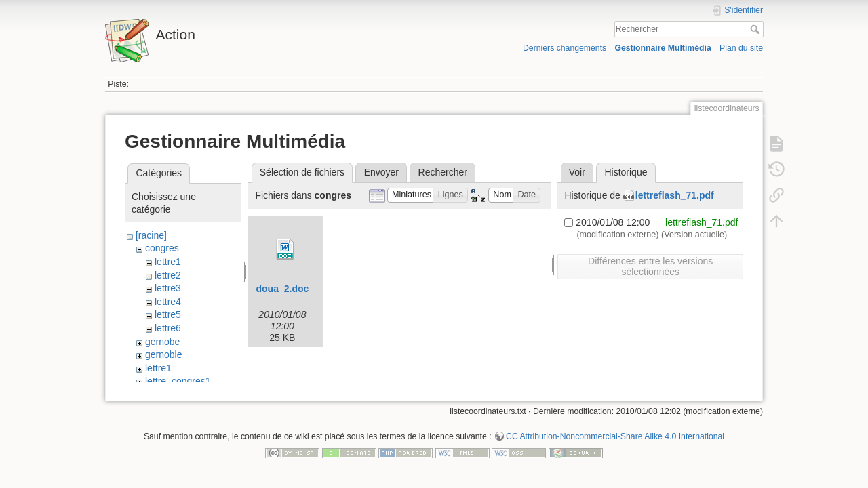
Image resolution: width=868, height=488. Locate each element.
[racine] (151, 235)
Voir (577, 172)
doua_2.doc (282, 289)
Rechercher (756, 29)
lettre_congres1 (178, 381)
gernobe (162, 342)
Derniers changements (565, 48)
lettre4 (168, 302)
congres (162, 248)
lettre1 (168, 262)
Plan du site (741, 48)
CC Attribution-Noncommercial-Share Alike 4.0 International (615, 443)
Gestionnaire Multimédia (663, 48)
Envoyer (381, 172)
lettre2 (168, 275)
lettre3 (168, 288)
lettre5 (168, 314)
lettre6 (168, 328)
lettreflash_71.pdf (675, 195)
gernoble (164, 354)
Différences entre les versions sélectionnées (650, 266)
